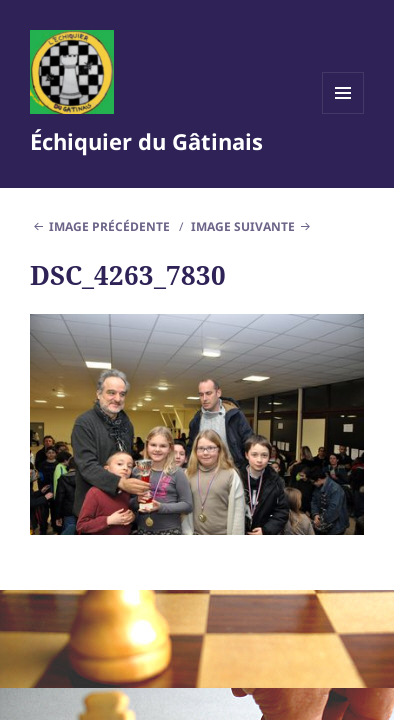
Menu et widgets (343, 113)
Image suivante (243, 226)
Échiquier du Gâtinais (146, 141)
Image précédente (109, 226)
